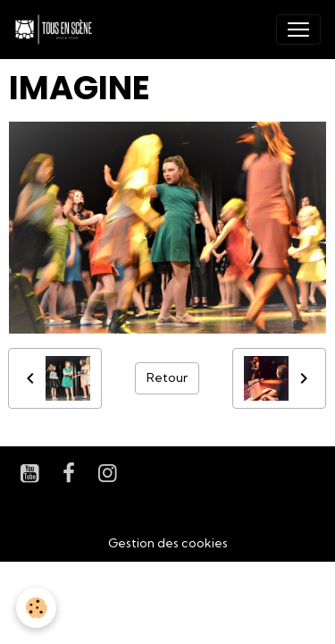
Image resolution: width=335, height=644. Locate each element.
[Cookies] (36, 608)
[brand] (57, 30)
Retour (167, 377)
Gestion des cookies (168, 543)
